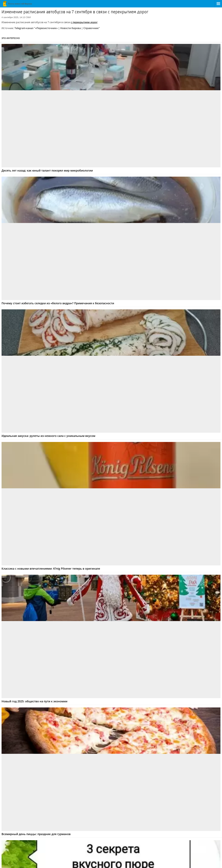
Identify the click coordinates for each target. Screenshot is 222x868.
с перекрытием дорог (84, 22)
